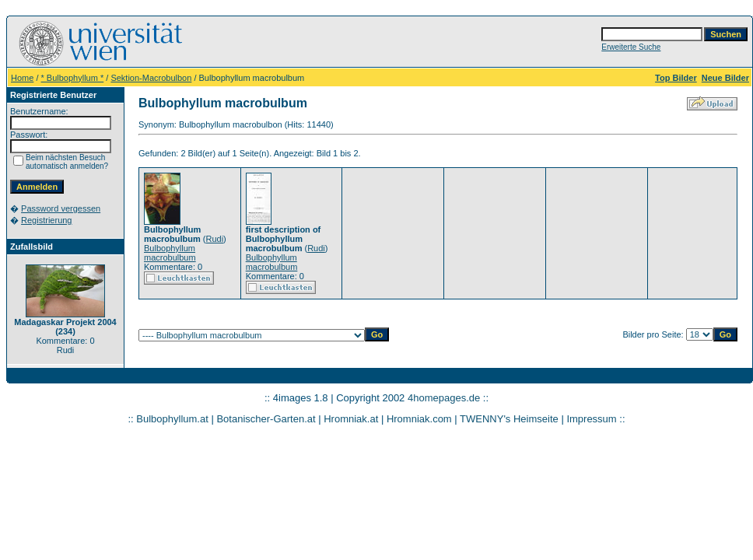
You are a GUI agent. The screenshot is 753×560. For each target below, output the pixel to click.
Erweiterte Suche (631, 47)
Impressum (591, 419)
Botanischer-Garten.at (266, 419)
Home (22, 78)
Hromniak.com (419, 419)
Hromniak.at (351, 419)
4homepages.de (444, 398)
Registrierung (46, 220)
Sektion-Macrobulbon (151, 78)
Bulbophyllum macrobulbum (170, 253)
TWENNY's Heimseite (509, 419)
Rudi (214, 239)
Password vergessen (61, 208)
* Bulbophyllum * (73, 78)
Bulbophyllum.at (172, 419)
